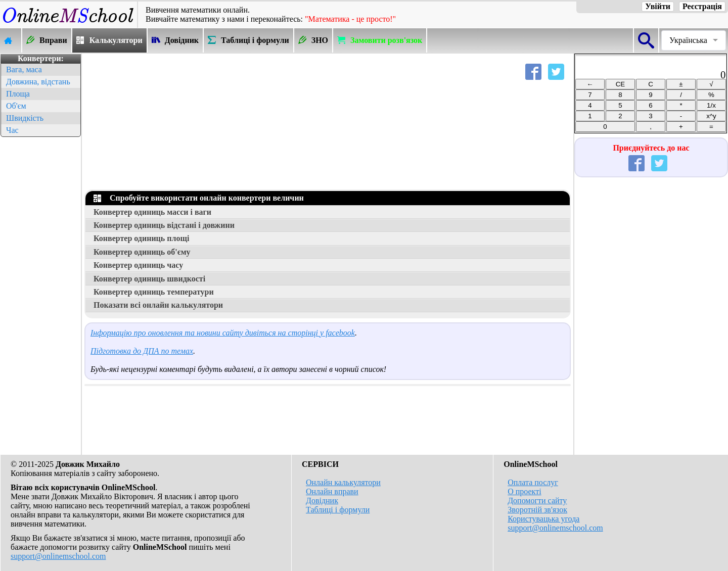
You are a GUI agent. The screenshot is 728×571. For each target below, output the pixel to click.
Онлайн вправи (332, 491)
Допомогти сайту (537, 501)
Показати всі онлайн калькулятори (158, 305)
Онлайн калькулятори (343, 482)
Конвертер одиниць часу (138, 265)
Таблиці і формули (338, 510)
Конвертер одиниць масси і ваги (152, 212)
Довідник (322, 501)
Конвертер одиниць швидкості (149, 279)
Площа (18, 94)
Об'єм (16, 106)
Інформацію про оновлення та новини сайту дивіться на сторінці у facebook (223, 333)
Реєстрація (702, 6)
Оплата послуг (533, 482)
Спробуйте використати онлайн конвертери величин (199, 198)
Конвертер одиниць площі (141, 238)
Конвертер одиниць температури (154, 292)
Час (12, 130)
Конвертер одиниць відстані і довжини (164, 225)
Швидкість (25, 118)
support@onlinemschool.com (58, 556)
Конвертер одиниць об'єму (142, 252)
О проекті (524, 491)
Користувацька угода (543, 519)
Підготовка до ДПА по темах (142, 351)
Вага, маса (24, 69)
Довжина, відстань (38, 82)
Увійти (658, 6)
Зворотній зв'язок (537, 510)
